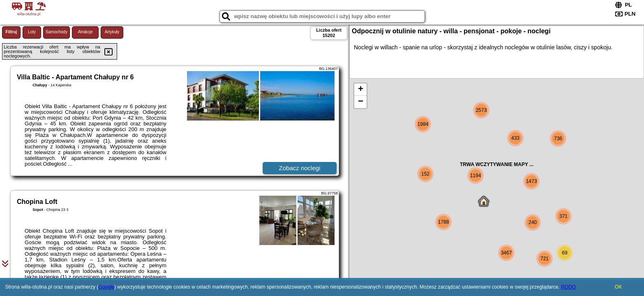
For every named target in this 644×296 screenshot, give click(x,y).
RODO (568, 287)
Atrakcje (85, 32)
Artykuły (112, 32)
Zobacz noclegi (300, 168)
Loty (32, 32)
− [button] (361, 102)
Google (106, 287)
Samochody (57, 32)
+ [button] (361, 90)
